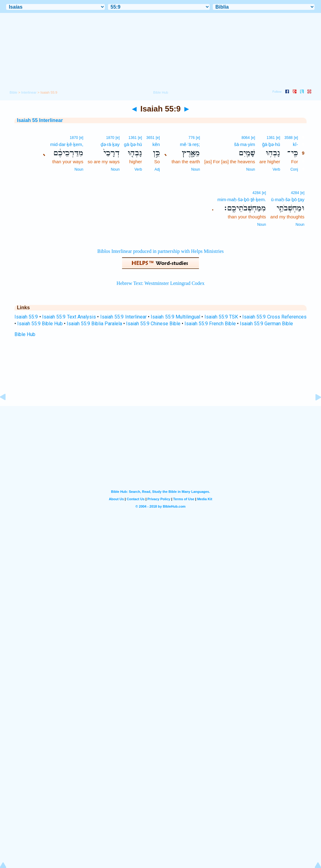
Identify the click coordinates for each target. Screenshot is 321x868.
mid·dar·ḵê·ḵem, (67, 144)
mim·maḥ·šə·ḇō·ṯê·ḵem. (242, 199)
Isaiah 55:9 (26, 317)
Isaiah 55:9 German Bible (266, 324)
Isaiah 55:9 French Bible (210, 324)
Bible (13, 92)
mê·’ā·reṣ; (190, 144)
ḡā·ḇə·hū (271, 144)
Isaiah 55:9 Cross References (274, 317)
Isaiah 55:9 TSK (221, 317)
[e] (296, 138)
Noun (251, 169)
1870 (110, 138)
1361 (271, 138)
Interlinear (29, 92)
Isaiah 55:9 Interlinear (123, 317)
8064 (246, 138)
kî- (295, 144)
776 (192, 138)
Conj (294, 169)
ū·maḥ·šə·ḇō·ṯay (288, 199)
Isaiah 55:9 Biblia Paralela (94, 324)
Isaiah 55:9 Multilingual (175, 317)
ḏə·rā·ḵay (110, 144)
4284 (295, 193)
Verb (276, 169)
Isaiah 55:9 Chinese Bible (153, 324)
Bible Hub (25, 334)
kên (156, 144)
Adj (157, 169)
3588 (289, 138)
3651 (151, 138)
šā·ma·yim (244, 144)
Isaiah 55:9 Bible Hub (40, 324)
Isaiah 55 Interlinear (40, 120)
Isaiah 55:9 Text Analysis (69, 317)
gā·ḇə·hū (133, 144)
